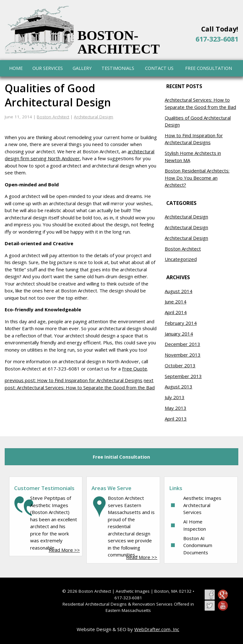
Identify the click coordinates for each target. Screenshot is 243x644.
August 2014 (179, 291)
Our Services (48, 68)
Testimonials (118, 68)
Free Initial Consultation (121, 457)
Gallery (82, 68)
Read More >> (64, 550)
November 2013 (183, 355)
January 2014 (179, 334)
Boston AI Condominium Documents (198, 545)
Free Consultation (209, 68)
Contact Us (159, 68)
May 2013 (176, 408)
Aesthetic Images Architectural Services (202, 505)
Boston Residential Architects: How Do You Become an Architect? (197, 178)
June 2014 (176, 302)
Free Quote (135, 369)
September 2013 (183, 376)
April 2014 (176, 312)
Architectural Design (94, 117)
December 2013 (182, 344)
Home (16, 68)
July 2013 (175, 397)
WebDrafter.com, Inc (157, 629)
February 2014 (181, 323)
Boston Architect (53, 117)
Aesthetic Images (133, 591)
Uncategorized (181, 259)
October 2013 (180, 365)
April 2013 (176, 419)
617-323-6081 (217, 39)
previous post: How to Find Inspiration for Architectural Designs (74, 380)
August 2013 (179, 387)
